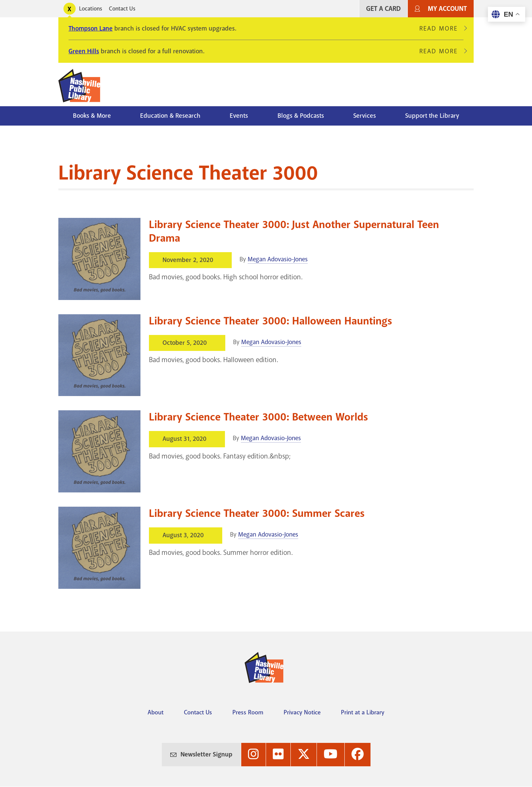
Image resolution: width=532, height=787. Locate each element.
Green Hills (84, 51)
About (156, 712)
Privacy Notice (302, 712)
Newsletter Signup (206, 754)
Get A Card (383, 9)
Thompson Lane (91, 29)
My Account (447, 9)
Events (239, 116)
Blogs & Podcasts (301, 116)
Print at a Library (363, 712)
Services (365, 116)
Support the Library (432, 116)
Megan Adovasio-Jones (278, 259)
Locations (91, 9)
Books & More (92, 116)
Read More (441, 29)
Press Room (248, 712)
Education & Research (170, 116)
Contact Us (122, 9)
